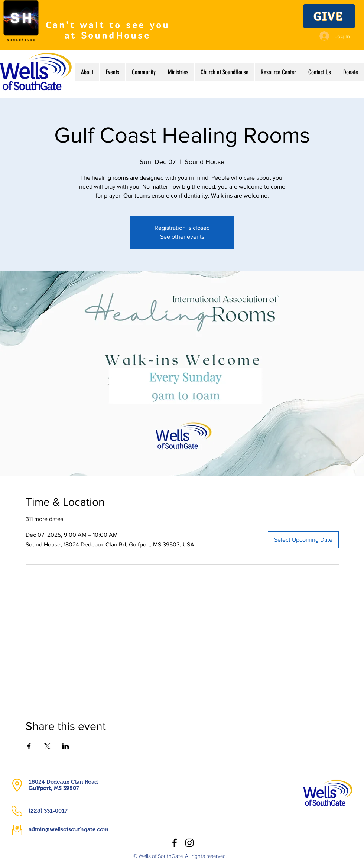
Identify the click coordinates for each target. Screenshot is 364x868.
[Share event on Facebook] (29, 746)
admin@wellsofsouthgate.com (69, 829)
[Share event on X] (47, 746)
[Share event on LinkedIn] (66, 746)
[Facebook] (175, 843)
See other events (182, 237)
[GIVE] (329, 16)
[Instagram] (189, 843)
